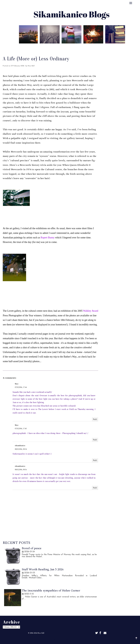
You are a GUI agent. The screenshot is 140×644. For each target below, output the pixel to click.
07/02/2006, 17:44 (21, 387)
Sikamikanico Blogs (77, 640)
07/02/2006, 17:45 (21, 429)
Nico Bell (41, 633)
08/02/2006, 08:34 (21, 449)
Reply (95, 419)
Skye (17, 384)
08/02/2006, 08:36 (21, 470)
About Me (50, 47)
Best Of (64, 47)
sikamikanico (20, 446)
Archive (76, 47)
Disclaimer (89, 47)
